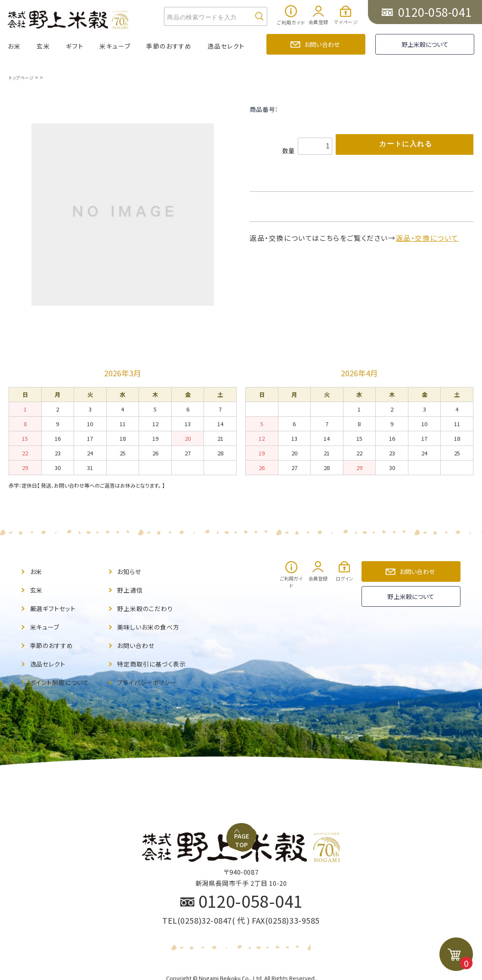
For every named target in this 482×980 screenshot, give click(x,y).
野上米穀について (425, 44)
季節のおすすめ (169, 46)
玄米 (43, 46)
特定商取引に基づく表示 (156, 653)
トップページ (23, 77)
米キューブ (115, 46)
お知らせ (131, 570)
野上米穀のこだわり (149, 603)
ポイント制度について (64, 669)
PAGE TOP (246, 752)
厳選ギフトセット (56, 603)
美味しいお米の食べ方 (153, 619)
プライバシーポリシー (151, 669)
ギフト (75, 46)
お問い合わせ (322, 44)
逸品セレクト (226, 46)
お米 (14, 46)
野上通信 (132, 587)
